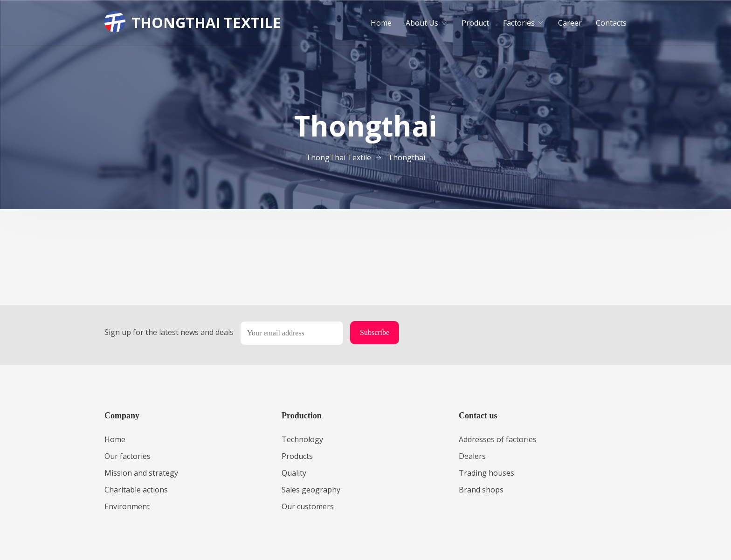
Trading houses (486, 473)
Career (570, 23)
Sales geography (311, 490)
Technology (302, 439)
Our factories (128, 456)
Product (475, 23)
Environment (127, 506)
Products (297, 456)
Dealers (472, 456)
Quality (294, 473)
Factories (519, 23)
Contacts (611, 23)
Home (381, 23)
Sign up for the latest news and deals (169, 332)
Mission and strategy (141, 473)
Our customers (308, 506)
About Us (422, 23)
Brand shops (481, 490)
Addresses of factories (498, 439)
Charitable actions (136, 490)
